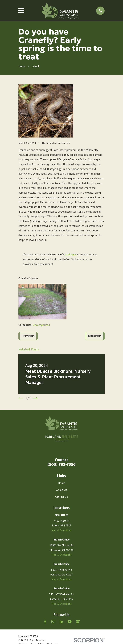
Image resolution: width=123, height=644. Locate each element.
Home (61, 483)
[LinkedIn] (61, 622)
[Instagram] (53, 622)
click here (71, 254)
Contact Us (61, 497)
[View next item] (35, 398)
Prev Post (28, 336)
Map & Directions (61, 530)
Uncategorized (41, 325)
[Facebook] (45, 622)
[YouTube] (70, 622)
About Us (62, 490)
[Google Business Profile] (78, 622)
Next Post (95, 336)
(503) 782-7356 (62, 464)
